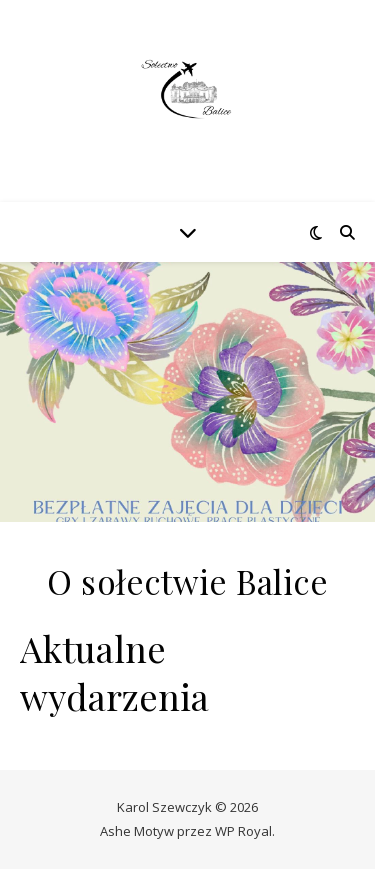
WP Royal (243, 831)
